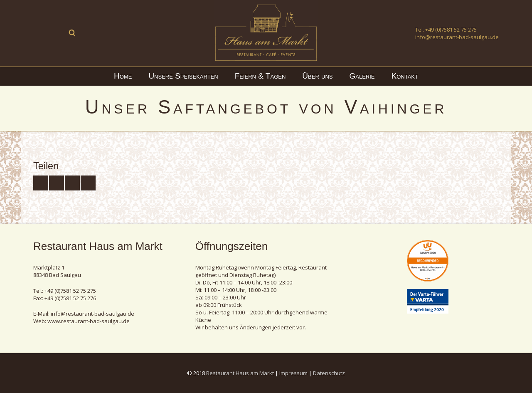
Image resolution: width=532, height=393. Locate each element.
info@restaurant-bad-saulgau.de (457, 37)
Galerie (362, 76)
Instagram (57, 33)
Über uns (317, 76)
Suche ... (72, 33)
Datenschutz (329, 373)
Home (123, 76)
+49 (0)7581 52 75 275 (451, 30)
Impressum (293, 373)
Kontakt (405, 76)
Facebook (41, 33)
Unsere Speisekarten (183, 76)
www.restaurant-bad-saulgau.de (89, 321)
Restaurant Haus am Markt (240, 373)
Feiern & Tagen (260, 76)
